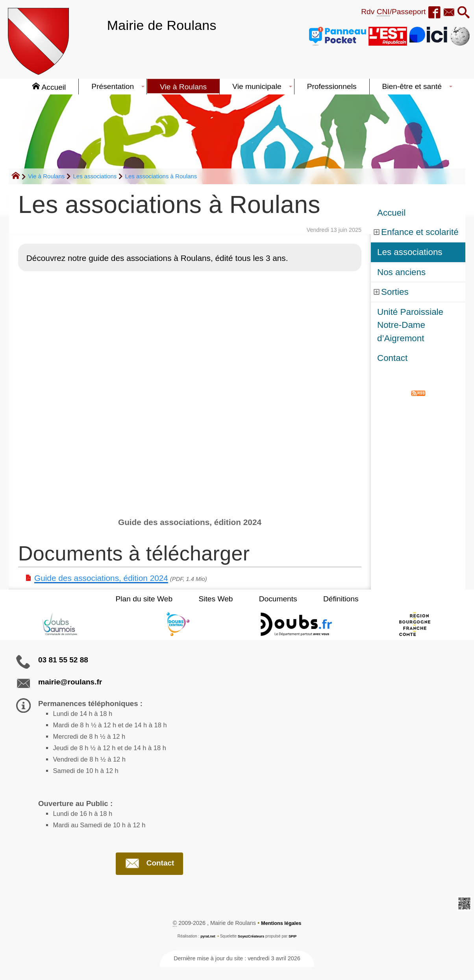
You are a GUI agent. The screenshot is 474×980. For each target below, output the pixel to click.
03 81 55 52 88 (63, 660)
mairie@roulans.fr (70, 682)
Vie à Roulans (46, 176)
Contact (392, 358)
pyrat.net (206, 949)
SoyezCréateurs (252, 949)
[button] (462, 13)
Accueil (391, 213)
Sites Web (220, 599)
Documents (273, 599)
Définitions (328, 599)
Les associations (95, 176)
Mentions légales (281, 936)
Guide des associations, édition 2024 (101, 578)
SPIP (295, 949)
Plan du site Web (157, 599)
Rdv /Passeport (386, 12)
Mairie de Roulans (169, 25)
